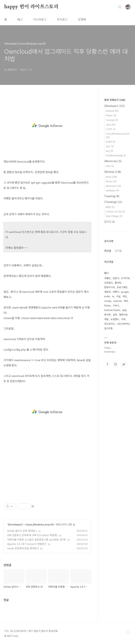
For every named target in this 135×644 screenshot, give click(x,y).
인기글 (118, 251)
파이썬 (107, 315)
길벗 (115, 315)
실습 (124, 310)
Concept (112, 120)
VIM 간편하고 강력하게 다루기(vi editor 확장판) (32, 535)
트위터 (124, 364)
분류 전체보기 (115, 100)
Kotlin (110, 142)
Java (111, 124)
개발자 (107, 292)
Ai (113, 296)
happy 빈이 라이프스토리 (31, 7)
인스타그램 (115, 364)
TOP (128, 632)
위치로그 (62, 19)
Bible (110, 207)
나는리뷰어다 (123, 324)
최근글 (108, 251)
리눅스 (116, 305)
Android (112, 111)
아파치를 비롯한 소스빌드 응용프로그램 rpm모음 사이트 (37, 539)
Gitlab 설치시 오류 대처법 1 (22, 531)
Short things (114, 216)
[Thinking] (113, 202)
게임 (125, 296)
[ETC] (110, 222)
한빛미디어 (110, 287)
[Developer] (15, 524)
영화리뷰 (123, 315)
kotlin (107, 296)
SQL (110, 146)
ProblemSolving (116, 155)
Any (109, 151)
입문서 (116, 278)
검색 (120, 7)
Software (112, 190)
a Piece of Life (115, 211)
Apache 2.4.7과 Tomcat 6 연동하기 (27, 544)
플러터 (118, 283)
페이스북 (107, 364)
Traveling (112, 196)
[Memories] (113, 161)
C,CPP (111, 129)
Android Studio (112, 310)
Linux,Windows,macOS (40, 524)
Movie (111, 181)
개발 (106, 319)
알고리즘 (108, 328)
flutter (108, 305)
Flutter (111, 115)
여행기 (116, 292)
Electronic (113, 186)
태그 (20, 19)
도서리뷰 (125, 278)
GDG (110, 166)
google (125, 292)
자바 (126, 301)
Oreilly (108, 301)
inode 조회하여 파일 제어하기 (23, 548)
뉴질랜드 (115, 319)
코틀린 (107, 278)
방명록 (82, 19)
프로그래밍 (122, 287)
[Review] (113, 172)
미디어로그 (40, 19)
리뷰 (123, 319)
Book (111, 177)
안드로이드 (110, 324)
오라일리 (108, 283)
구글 (118, 296)
